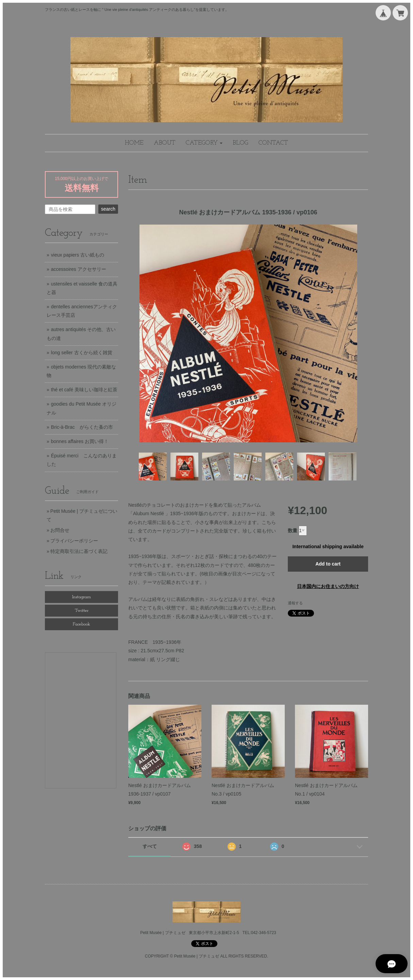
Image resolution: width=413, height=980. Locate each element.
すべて (150, 846)
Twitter (82, 611)
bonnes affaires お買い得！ (80, 441)
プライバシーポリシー (74, 541)
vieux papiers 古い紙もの (78, 255)
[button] (204, 143)
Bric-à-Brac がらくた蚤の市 (82, 427)
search (108, 209)
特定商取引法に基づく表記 (79, 551)
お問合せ (60, 530)
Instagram (81, 597)
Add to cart (328, 564)
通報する (295, 603)
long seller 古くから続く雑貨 (82, 353)
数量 (293, 530)
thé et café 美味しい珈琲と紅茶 (84, 390)
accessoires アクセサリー (79, 269)
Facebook (81, 624)
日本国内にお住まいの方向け (328, 586)
